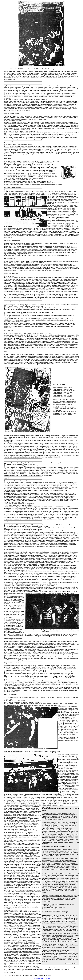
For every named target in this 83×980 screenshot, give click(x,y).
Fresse (35, 978)
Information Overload (44, 978)
